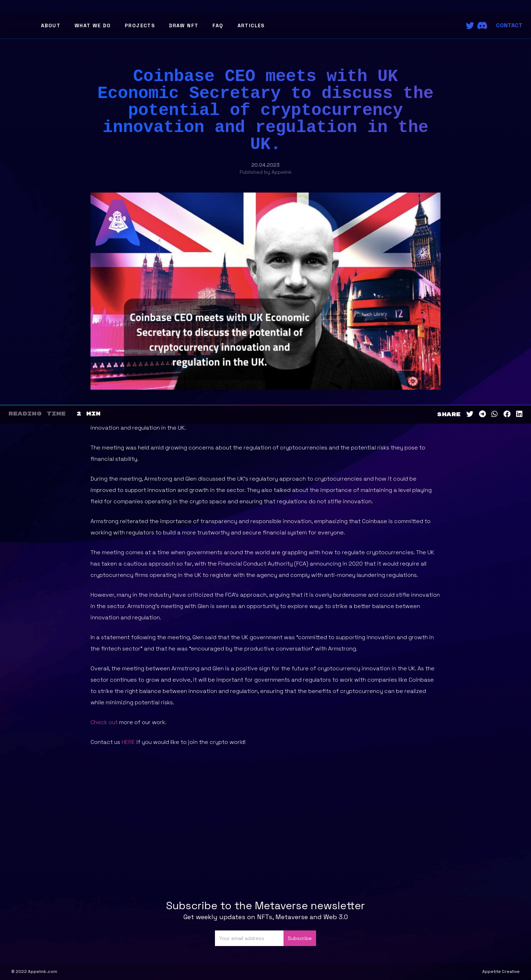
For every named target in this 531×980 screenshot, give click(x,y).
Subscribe (300, 938)
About (51, 25)
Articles (251, 25)
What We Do (93, 25)
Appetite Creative (501, 972)
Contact (509, 25)
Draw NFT (184, 25)
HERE (128, 742)
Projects (140, 25)
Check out (105, 722)
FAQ (218, 25)
